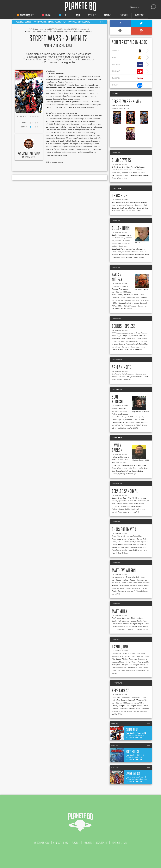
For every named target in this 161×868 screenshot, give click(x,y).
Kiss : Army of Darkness (135, 167)
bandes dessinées (25, 16)
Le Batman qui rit (129, 333)
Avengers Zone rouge (120, 539)
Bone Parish (139, 255)
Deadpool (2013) (131, 420)
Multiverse (126, 241)
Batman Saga (131, 474)
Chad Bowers (121, 160)
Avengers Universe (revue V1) (128, 512)
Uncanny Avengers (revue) (129, 344)
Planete (81, 7)
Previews (108, 16)
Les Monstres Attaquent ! (125, 205)
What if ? (131, 498)
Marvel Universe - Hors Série (122, 350)
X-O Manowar (117, 333)
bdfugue (127, 72)
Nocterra (132, 539)
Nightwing (115, 457)
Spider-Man (141, 621)
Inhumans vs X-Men (135, 667)
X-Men (129, 626)
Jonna (143, 577)
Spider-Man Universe (126, 501)
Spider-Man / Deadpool (120, 417)
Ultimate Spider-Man (134, 536)
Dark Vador (121, 670)
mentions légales (119, 843)
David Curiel (121, 647)
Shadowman (123, 246)
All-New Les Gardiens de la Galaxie (134, 465)
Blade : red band (137, 618)
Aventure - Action (59, 31)
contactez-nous (61, 843)
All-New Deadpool (136, 417)
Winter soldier (127, 583)
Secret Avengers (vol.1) (127, 591)
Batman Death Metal (119, 408)
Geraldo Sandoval (125, 491)
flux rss (76, 843)
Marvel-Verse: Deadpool (120, 624)
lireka (127, 85)
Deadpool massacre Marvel (123, 257)
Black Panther (143, 626)
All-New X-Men (123, 208)
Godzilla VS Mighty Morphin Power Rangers (128, 249)
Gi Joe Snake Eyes (119, 167)
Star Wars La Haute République (123, 374)
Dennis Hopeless (124, 326)
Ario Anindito (122, 367)
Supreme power (136, 547)
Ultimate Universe (118, 577)
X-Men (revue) (125, 336)
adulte (39, 31)
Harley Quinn (132, 468)
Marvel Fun (116, 425)
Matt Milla (119, 612)
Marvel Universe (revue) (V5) (122, 170)
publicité (88, 843)
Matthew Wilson (124, 571)
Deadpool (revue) (118, 420)
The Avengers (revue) (138, 347)
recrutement (102, 843)
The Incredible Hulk (133, 577)
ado (34, 31)
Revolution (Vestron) (126, 255)
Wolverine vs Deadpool (120, 414)
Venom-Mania (139, 257)
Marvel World (117, 653)
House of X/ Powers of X (137, 700)
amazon (127, 51)
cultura (127, 65)
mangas (47, 16)
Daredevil (133, 580)
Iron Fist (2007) (132, 428)
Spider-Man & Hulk (119, 536)
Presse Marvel (84, 29)
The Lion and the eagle (128, 621)
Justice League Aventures (130, 297)
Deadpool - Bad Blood (129, 173)
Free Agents (123, 289)
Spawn (135, 626)
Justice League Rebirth (130, 550)
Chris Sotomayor (124, 530)
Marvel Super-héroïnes (120, 580)
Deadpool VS (126, 697)
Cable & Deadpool (130, 306)
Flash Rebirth (123, 553)
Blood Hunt (116, 697)
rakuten (127, 78)
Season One (138, 350)
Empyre (124, 700)
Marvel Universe (124, 347)
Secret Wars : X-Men (127, 102)
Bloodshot (131, 629)
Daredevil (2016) (142, 629)
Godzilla (118, 241)
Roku (147, 255)
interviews (140, 16)
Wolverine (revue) (118, 509)
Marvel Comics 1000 (119, 292)
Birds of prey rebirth (125, 545)
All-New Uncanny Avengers (135, 662)
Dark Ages (136, 697)
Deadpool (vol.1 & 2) (126, 303)
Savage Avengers (137, 624)
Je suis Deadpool (140, 303)
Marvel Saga (126, 506)
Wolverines (127, 379)
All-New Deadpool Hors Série (128, 300)
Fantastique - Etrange (74, 31)
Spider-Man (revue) (132, 509)
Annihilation (122, 428)
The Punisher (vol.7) (128, 425)
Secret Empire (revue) (131, 295)
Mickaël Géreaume (31, 154)
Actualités (92, 16)
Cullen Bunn (121, 228)
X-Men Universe (137, 506)
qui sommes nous (41, 843)
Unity (114, 629)
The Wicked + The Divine (128, 585)
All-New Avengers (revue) (130, 711)
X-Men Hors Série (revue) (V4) (130, 708)
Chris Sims (120, 196)
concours (124, 16)
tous (78, 16)
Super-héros (87, 31)
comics (64, 16)
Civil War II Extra (122, 175)
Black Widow (137, 583)
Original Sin (116, 506)
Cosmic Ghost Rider (119, 498)
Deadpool (145, 422)
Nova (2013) (131, 670)
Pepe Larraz (120, 691)
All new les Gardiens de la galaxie (129, 588)
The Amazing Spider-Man (121, 618)
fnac (127, 58)
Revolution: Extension (130, 252)
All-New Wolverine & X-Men (139, 175)
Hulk (119, 542)
